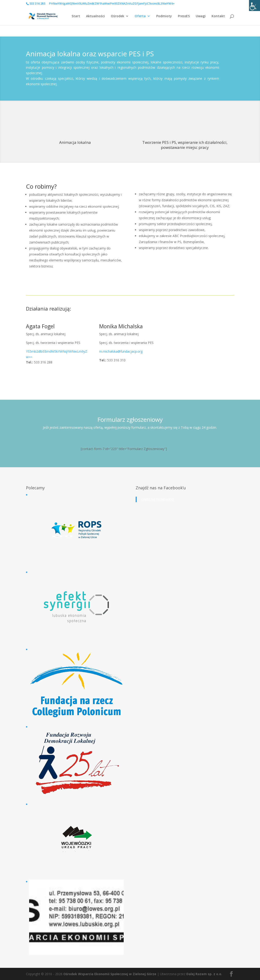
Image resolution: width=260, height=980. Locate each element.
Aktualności (95, 16)
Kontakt (218, 16)
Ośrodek (117, 16)
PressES (184, 16)
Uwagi (201, 16)
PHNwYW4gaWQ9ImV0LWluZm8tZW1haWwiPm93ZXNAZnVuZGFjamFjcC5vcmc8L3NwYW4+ (112, 4)
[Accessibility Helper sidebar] (254, 6)
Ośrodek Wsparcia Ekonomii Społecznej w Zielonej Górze (110, 974)
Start (76, 16)
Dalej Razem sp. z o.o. (204, 974)
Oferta (140, 16)
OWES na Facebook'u (157, 499)
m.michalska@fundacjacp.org (121, 351)
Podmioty (164, 16)
